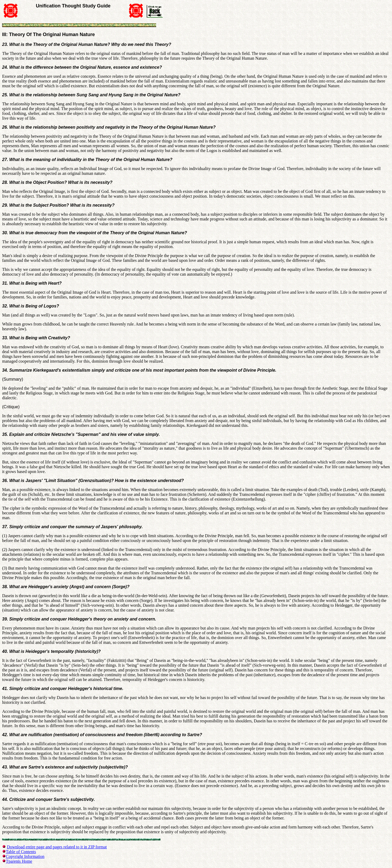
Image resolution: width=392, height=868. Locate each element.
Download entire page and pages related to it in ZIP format (57, 847)
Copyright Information (25, 856)
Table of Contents (21, 852)
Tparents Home (19, 861)
